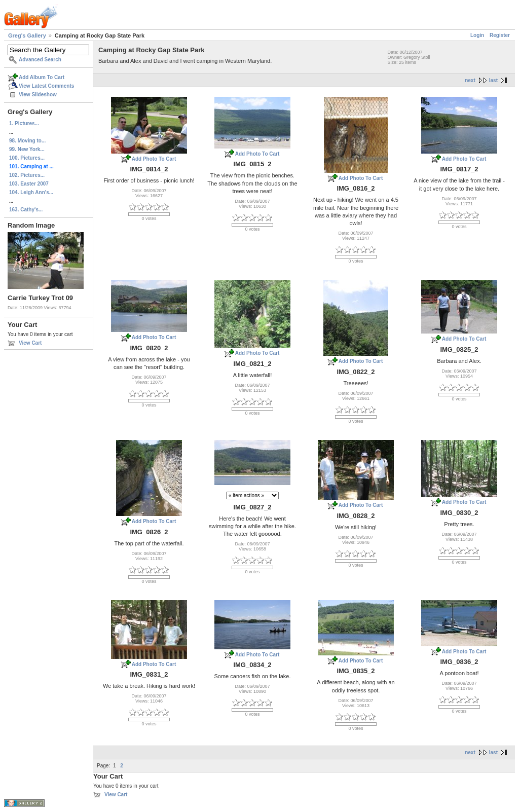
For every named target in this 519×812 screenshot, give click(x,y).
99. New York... (27, 149)
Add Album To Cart (42, 77)
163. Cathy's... (26, 210)
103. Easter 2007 (29, 184)
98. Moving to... (27, 141)
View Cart (30, 343)
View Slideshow (38, 95)
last (493, 80)
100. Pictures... (27, 158)
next (470, 80)
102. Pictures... (27, 175)
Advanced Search (40, 60)
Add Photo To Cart (154, 159)
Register (500, 35)
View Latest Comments (46, 86)
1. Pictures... (24, 123)
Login (477, 35)
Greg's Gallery (27, 35)
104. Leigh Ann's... (31, 192)
